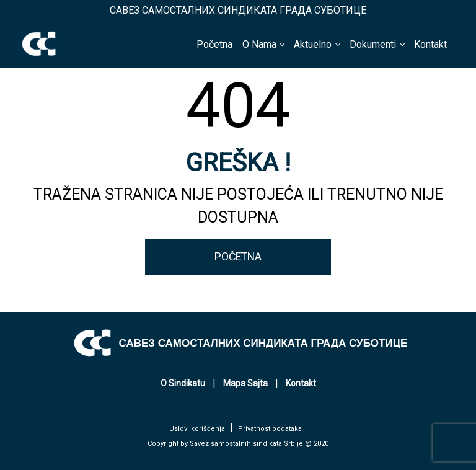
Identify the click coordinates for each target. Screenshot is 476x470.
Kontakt (430, 44)
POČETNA (238, 257)
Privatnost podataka (270, 429)
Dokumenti (373, 44)
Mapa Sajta (245, 383)
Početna (214, 44)
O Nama (259, 44)
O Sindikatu (183, 383)
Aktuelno (313, 44)
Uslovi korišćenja (197, 429)
